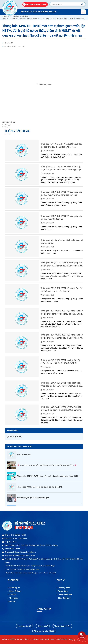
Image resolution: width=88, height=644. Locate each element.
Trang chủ (6, 16)
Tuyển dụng (63, 591)
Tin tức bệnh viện (65, 595)
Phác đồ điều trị (65, 598)
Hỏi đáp (13, 602)
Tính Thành (68, 639)
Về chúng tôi (15, 588)
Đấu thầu (25, 16)
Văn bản (13, 595)
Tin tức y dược (64, 588)
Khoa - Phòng (15, 591)
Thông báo (15, 16)
